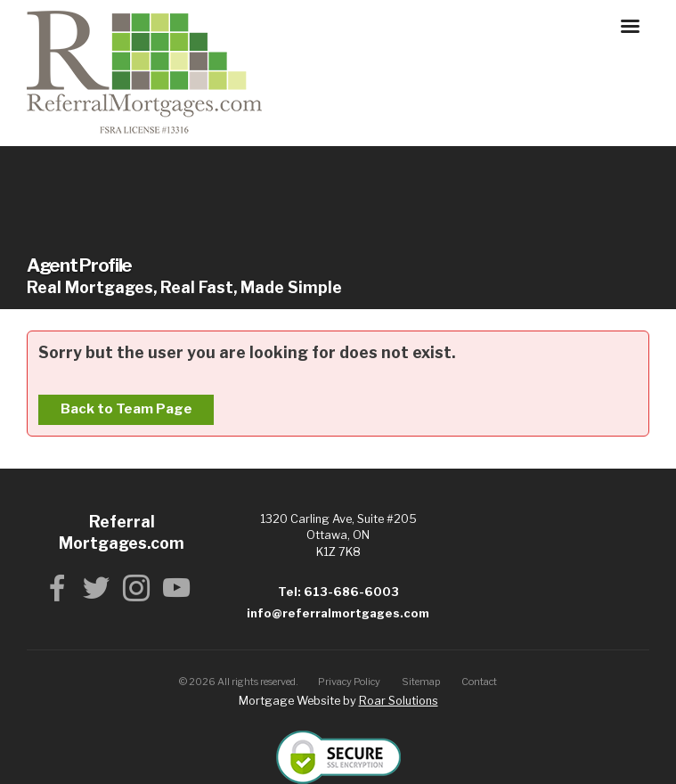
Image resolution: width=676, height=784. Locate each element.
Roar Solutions (399, 701)
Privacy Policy (349, 682)
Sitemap (421, 682)
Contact (479, 682)
